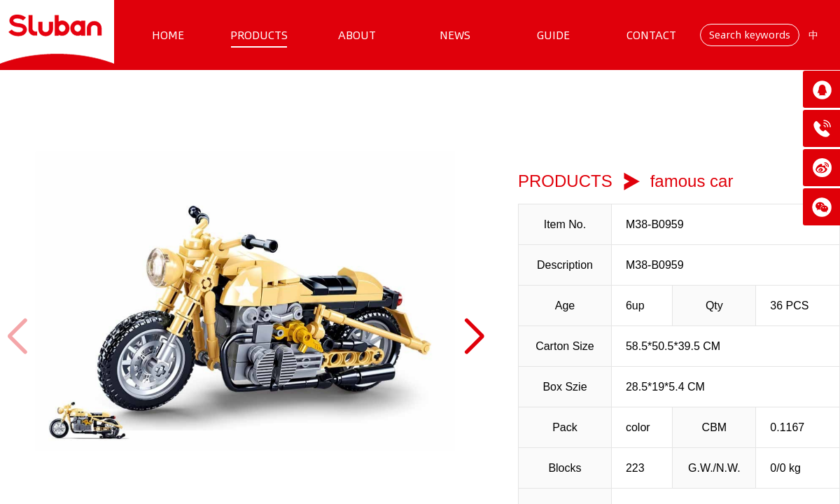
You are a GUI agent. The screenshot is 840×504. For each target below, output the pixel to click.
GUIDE (553, 35)
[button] (474, 337)
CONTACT (651, 35)
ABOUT (357, 35)
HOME (168, 35)
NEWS (455, 35)
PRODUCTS (259, 35)
